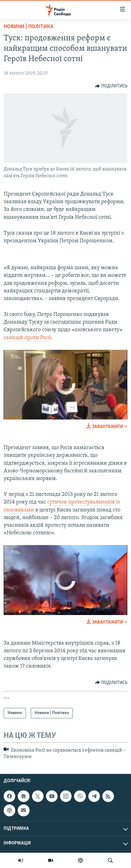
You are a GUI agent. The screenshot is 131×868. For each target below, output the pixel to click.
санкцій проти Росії (27, 338)
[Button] (111, 86)
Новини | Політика (28, 27)
